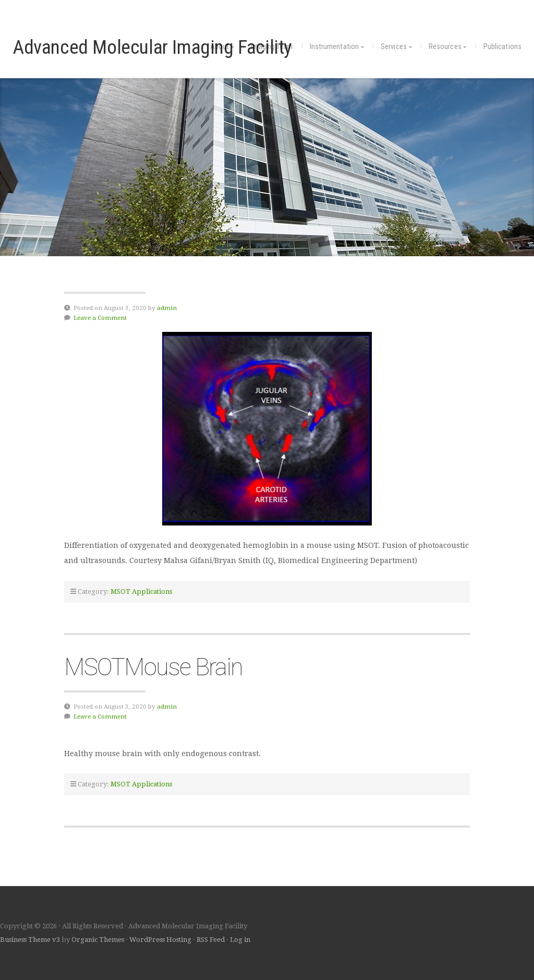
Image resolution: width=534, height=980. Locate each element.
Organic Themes (98, 940)
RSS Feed (211, 940)
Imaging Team (272, 47)
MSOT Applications (141, 591)
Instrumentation (335, 47)
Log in (240, 940)
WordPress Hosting (160, 940)
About (220, 47)
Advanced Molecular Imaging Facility (152, 47)
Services (394, 47)
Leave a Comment (100, 318)
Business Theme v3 (30, 940)
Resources (445, 47)
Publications (502, 47)
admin (167, 308)
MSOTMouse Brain (153, 667)
